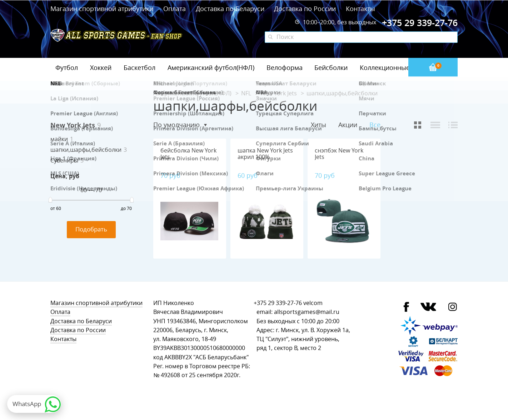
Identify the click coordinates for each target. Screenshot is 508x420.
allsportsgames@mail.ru (307, 312)
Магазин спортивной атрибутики (103, 9)
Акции (348, 125)
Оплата (175, 9)
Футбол (67, 67)
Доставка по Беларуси (230, 9)
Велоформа (285, 67)
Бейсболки (331, 67)
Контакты (360, 9)
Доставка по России (305, 9)
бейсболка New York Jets (188, 154)
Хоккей (101, 67)
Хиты (318, 125)
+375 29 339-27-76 (278, 303)
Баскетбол (140, 67)
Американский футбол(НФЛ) (211, 67)
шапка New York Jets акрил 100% (265, 154)
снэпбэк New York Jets (339, 154)
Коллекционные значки (397, 67)
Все (375, 125)
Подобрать (91, 229)
